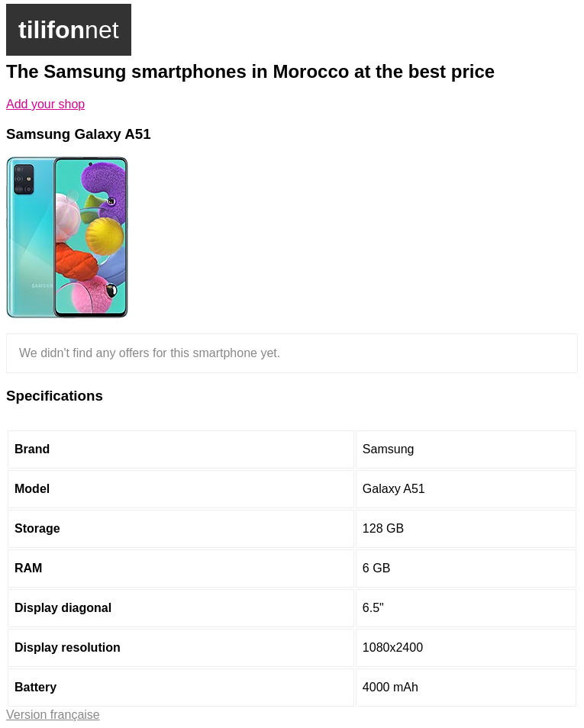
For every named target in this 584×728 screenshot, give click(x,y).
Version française (53, 715)
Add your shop (45, 104)
